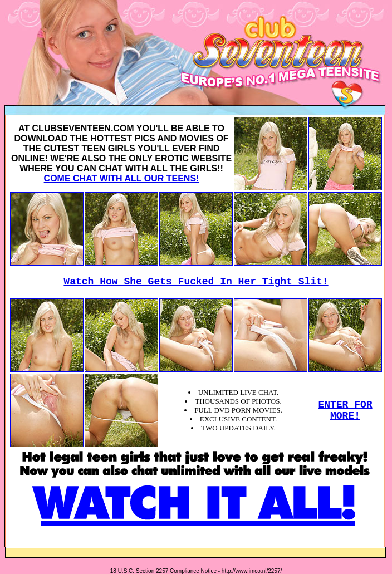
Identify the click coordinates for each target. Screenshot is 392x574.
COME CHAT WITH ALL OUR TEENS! (122, 178)
